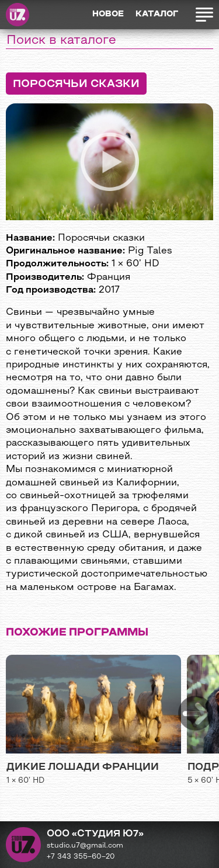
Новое (108, 14)
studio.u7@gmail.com (85, 846)
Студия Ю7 (18, 15)
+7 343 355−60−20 (81, 857)
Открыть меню (204, 15)
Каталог (157, 14)
